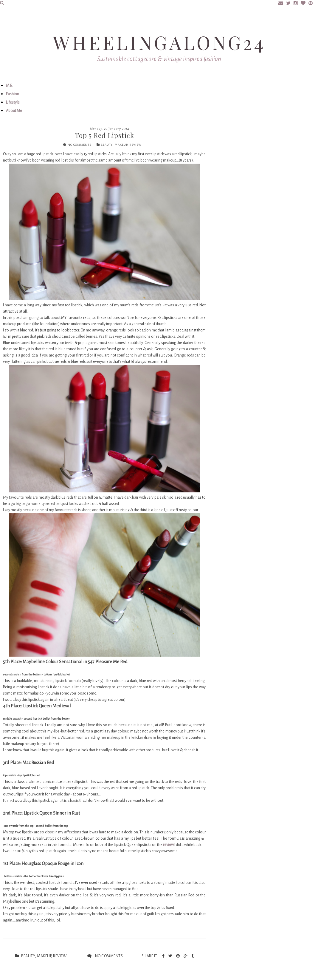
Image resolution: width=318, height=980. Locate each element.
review (135, 145)
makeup (121, 145)
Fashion (13, 94)
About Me (14, 111)
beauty (107, 145)
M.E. (9, 86)
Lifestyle (13, 102)
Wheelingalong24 (159, 42)
